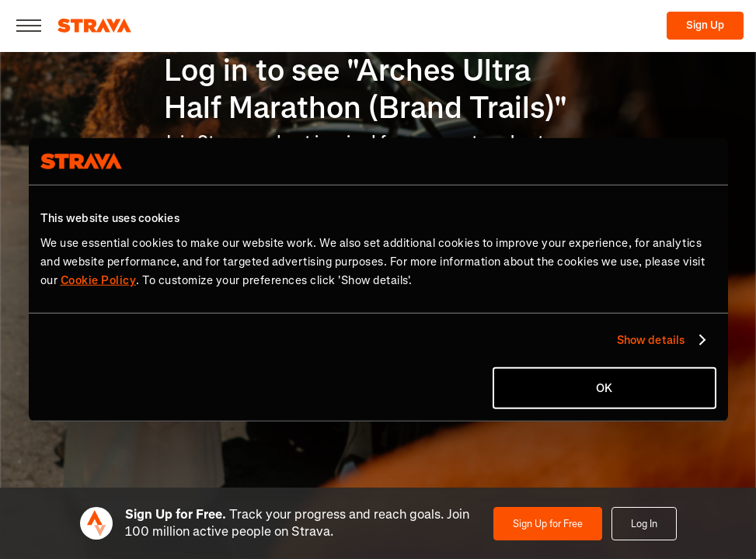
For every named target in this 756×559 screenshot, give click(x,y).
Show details (651, 340)
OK (604, 387)
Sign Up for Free (548, 524)
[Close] (29, 26)
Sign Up (705, 25)
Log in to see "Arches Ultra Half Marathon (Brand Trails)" (366, 89)
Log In (644, 524)
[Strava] (94, 26)
